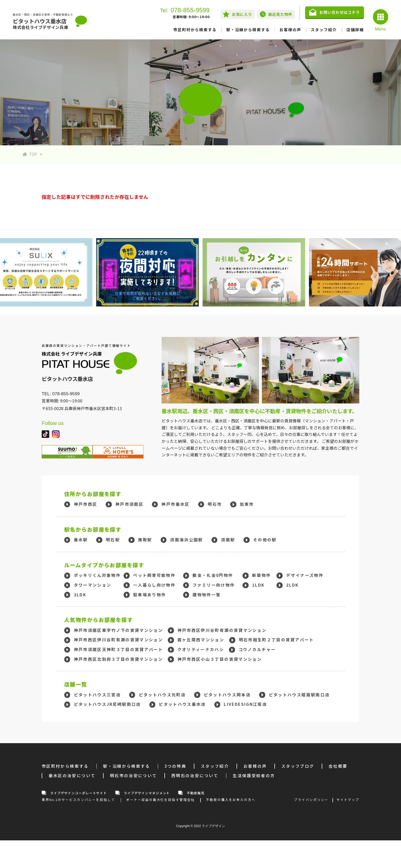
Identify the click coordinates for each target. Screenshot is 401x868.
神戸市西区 (86, 504)
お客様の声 (290, 30)
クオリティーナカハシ (201, 649)
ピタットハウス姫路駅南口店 (299, 695)
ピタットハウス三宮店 (97, 695)
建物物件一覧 (207, 595)
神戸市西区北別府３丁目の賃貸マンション (119, 659)
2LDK (292, 585)
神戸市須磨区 (129, 504)
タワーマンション (93, 585)
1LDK (258, 585)
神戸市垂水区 (175, 504)
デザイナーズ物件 (305, 575)
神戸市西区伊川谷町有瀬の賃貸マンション (222, 630)
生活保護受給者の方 (254, 776)
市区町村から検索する (195, 30)
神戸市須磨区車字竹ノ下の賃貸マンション (119, 630)
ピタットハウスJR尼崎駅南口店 (107, 704)
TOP (30, 154)
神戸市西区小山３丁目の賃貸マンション (220, 659)
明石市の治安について (133, 776)
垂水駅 (81, 540)
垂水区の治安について (72, 776)
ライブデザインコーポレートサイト (79, 793)
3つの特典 (175, 766)
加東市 (247, 504)
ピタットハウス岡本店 (227, 695)
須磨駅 (228, 540)
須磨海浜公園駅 (186, 540)
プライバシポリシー (311, 800)
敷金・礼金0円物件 (213, 575)
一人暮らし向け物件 (154, 585)
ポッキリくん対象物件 (97, 575)
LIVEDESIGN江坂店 (245, 704)
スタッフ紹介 (324, 30)
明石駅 (113, 540)
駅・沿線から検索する (248, 30)
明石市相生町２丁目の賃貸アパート (276, 640)
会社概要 (338, 766)
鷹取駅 (145, 540)
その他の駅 (265, 540)
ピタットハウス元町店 (162, 695)
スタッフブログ (298, 766)
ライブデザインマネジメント (147, 793)
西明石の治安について (195, 776)
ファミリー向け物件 (214, 585)
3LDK (80, 595)
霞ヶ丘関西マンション (201, 640)
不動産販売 (196, 793)
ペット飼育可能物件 (154, 575)
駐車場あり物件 (150, 595)
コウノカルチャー (257, 649)
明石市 (215, 504)
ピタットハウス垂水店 (182, 704)
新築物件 (261, 575)
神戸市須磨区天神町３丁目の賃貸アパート (119, 649)
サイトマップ (348, 800)
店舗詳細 (355, 30)
